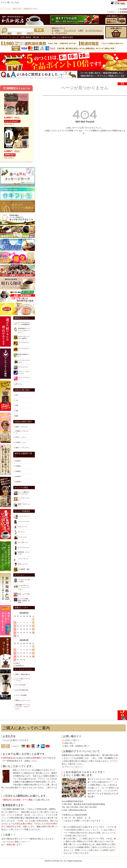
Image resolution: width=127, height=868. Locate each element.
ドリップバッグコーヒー (22, 361)
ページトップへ (124, 718)
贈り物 (36, 37)
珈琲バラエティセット (22, 505)
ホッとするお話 (20, 685)
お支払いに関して (72, 740)
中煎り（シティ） (21, 437)
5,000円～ (19, 482)
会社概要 (123, 9)
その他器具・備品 (22, 570)
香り (17, 395)
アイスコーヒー (61, 33)
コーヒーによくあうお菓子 (22, 580)
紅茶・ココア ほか (22, 594)
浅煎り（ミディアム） (23, 448)
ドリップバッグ (70, 31)
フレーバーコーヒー (22, 378)
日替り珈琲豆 (26, 37)
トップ (5, 37)
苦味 (17, 411)
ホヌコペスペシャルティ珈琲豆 (22, 337)
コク (17, 400)
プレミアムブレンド (22, 343)
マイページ (45, 37)
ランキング (14, 37)
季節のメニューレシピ (23, 700)
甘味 (17, 405)
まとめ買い (56, 31)
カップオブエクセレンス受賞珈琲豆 (22, 324)
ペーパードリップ (22, 517)
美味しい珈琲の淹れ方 (23, 674)
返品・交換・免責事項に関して (77, 746)
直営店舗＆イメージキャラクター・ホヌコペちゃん (23, 707)
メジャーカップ (21, 559)
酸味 (17, 416)
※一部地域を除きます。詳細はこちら (20, 761)
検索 (39, 30)
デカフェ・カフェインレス (22, 373)
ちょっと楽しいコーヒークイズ (23, 680)
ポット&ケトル (21, 543)
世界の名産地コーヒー (22, 355)
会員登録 (123, 12)
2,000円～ (19, 466)
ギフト (18, 385)
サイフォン (19, 532)
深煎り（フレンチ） (22, 427)
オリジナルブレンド (22, 349)
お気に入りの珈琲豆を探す (63, 37)
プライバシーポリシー (74, 767)
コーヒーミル (20, 537)
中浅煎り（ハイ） (21, 442)
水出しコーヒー (21, 564)
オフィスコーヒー (22, 548)
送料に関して (70, 743)
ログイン (113, 12)
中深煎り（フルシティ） (22, 432)
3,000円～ (19, 471)
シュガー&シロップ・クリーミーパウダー (22, 587)
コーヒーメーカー (22, 522)
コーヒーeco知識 (21, 695)
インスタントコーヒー (22, 499)
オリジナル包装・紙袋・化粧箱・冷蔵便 (22, 600)
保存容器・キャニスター (22, 553)
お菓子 (81, 31)
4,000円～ (19, 477)
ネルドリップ (20, 527)
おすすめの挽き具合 (22, 690)
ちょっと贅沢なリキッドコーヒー (22, 493)
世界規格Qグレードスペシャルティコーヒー (22, 330)
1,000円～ (19, 461)
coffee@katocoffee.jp (77, 810)
